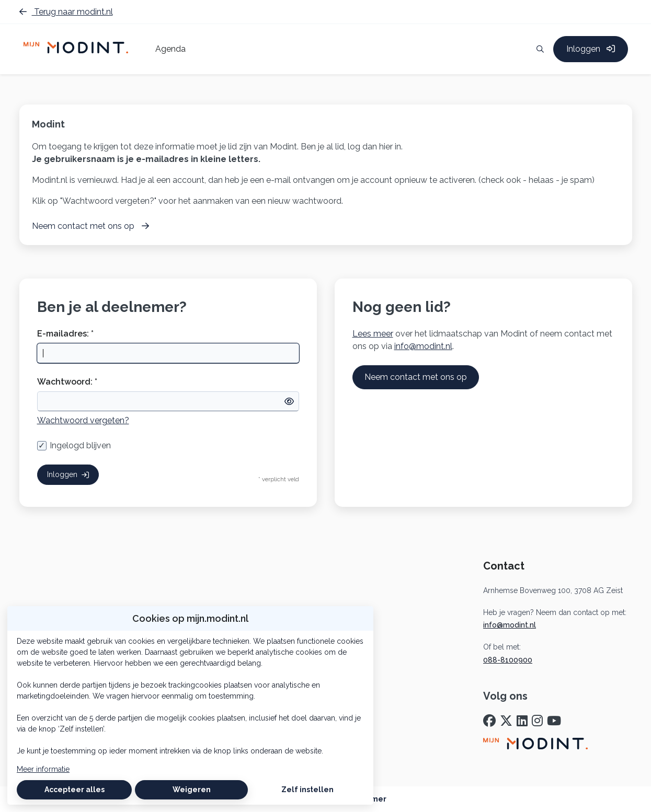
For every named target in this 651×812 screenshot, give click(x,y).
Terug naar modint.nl (66, 12)
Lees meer (373, 334)
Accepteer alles (75, 790)
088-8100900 (508, 660)
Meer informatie (43, 769)
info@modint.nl (423, 346)
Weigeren (192, 790)
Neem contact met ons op (416, 377)
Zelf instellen (307, 790)
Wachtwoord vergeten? (83, 420)
